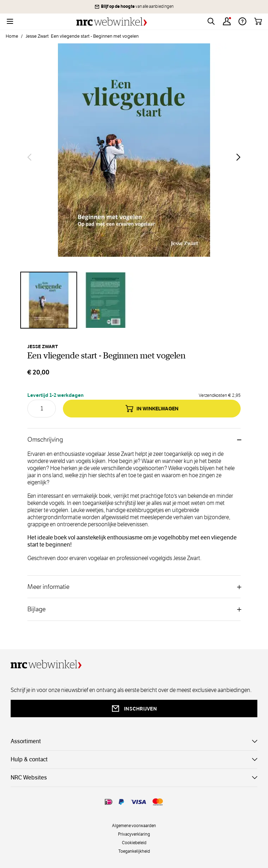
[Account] (227, 21)
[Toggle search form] (211, 21)
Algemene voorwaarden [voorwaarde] (134, 825)
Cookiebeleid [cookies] (134, 842)
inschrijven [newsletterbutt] (134, 709)
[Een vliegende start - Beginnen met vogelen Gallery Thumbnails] (134, 300)
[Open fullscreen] (134, 157)
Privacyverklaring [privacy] (134, 834)
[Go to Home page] (112, 22)
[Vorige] (30, 157)
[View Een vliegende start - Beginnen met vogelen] (49, 300)
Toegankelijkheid (134, 851)
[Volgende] (238, 157)
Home (12, 36)
